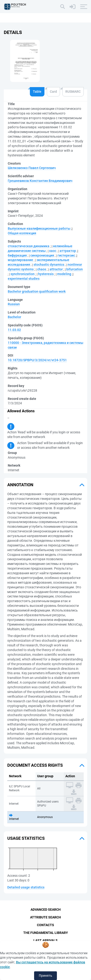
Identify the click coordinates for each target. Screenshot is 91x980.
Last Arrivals (45, 940)
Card (53, 92)
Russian (14, 304)
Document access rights (35, 765)
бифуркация (17, 255)
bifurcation (75, 269)
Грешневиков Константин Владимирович (40, 181)
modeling (64, 274)
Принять (45, 976)
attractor (56, 269)
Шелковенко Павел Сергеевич (32, 168)
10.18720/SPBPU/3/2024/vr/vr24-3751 (37, 360)
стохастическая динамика (29, 246)
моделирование (20, 260)
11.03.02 (14, 330)
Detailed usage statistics (26, 887)
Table (37, 92)
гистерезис (66, 255)
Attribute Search (45, 917)
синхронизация (42, 255)
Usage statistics (26, 838)
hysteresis (46, 274)
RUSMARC (73, 92)
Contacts (45, 925)
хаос (53, 251)
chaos (42, 269)
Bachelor (14, 317)
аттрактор (68, 251)
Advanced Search (46, 910)
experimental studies (24, 279)
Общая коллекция (22, 233)
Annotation (20, 485)
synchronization (23, 274)
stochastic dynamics (49, 265)
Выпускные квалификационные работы (39, 228)
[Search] (63, 7)
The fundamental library (46, 933)
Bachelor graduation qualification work (37, 291)
